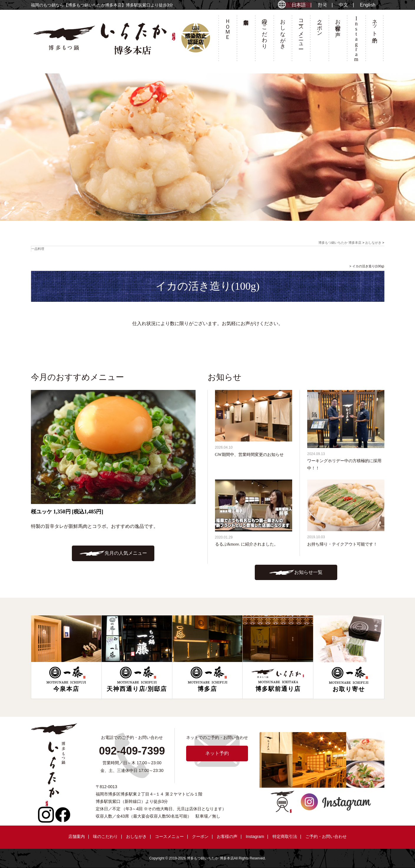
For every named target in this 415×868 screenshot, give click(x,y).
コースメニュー (301, 31)
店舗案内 (246, 40)
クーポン (320, 24)
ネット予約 (375, 25)
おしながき (283, 31)
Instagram (255, 836)
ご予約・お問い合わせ (326, 836)
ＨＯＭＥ (228, 26)
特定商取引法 (285, 836)
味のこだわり (264, 31)
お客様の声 (338, 22)
